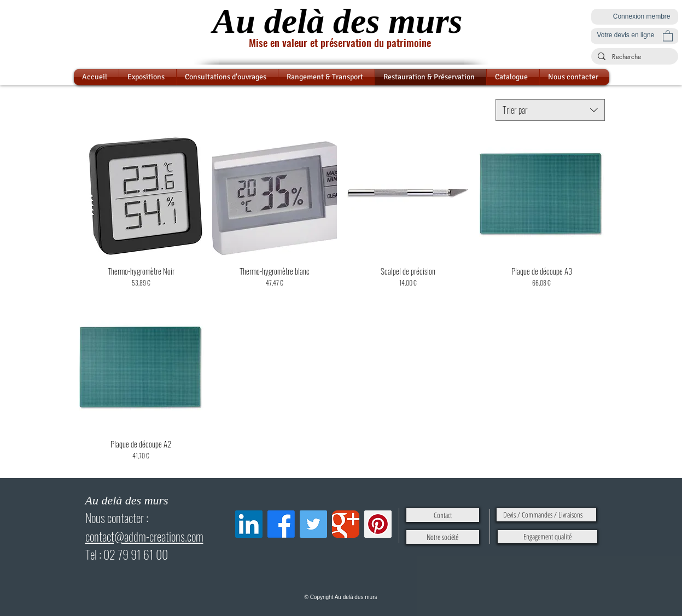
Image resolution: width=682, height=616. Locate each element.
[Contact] (443, 515)
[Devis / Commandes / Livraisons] (546, 515)
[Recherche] (634, 57)
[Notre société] (443, 537)
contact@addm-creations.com (144, 536)
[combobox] (550, 110)
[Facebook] (281, 524)
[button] (668, 35)
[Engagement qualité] (547, 537)
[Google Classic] (346, 524)
